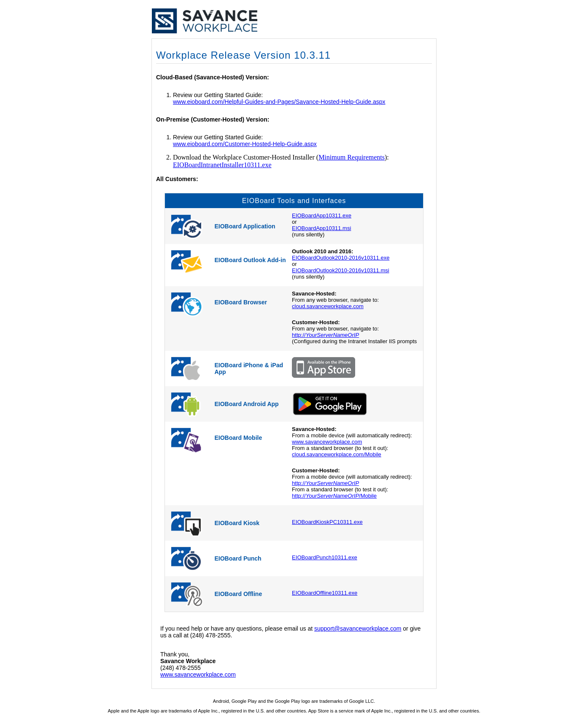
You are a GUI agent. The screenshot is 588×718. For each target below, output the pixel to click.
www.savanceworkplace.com (327, 442)
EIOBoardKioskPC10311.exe (327, 522)
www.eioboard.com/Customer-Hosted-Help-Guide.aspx (245, 144)
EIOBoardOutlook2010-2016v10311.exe (341, 258)
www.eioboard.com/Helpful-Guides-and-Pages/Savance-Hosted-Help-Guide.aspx (279, 102)
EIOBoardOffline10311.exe (325, 593)
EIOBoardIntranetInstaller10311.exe (222, 165)
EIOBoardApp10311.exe (322, 215)
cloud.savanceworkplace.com (328, 306)
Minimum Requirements (352, 157)
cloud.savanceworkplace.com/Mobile (337, 454)
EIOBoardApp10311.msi (321, 228)
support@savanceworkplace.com (358, 629)
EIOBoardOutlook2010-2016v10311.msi (341, 270)
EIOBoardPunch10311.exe (325, 557)
